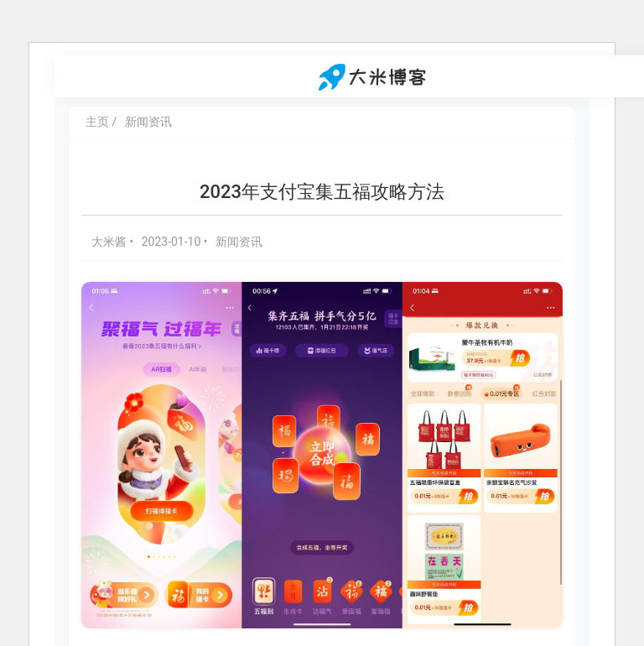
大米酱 (110, 242)
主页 (97, 122)
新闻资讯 (148, 122)
